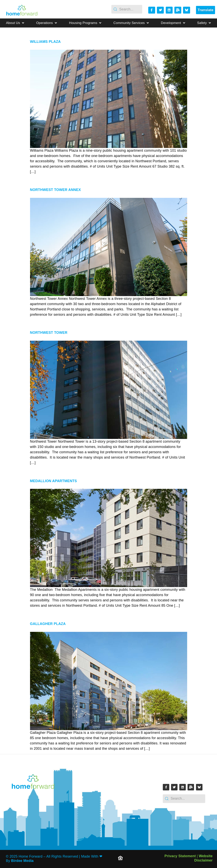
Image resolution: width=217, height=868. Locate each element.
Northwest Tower (49, 333)
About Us (15, 23)
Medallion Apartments (54, 481)
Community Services (131, 23)
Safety (204, 23)
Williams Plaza (45, 42)
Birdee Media (22, 861)
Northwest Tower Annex (55, 190)
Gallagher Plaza (48, 624)
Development (173, 23)
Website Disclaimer (203, 858)
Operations (47, 23)
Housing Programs (85, 23)
